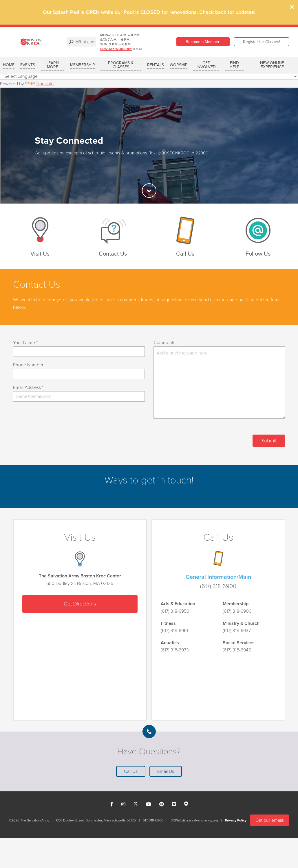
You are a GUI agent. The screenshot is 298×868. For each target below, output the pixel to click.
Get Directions (80, 604)
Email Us (166, 771)
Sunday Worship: (146, 49)
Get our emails (270, 820)
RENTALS (156, 65)
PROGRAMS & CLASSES (121, 65)
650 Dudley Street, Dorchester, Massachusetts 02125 (96, 820)
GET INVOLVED (206, 65)
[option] (149, 146)
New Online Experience (272, 65)
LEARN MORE (53, 65)
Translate (39, 84)
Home (9, 65)
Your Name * (25, 343)
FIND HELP (234, 65)
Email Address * (28, 387)
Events (28, 65)
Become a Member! (203, 42)
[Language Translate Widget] (149, 76)
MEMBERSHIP (82, 65)
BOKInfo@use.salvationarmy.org (194, 820)
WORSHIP (179, 65)
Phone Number (28, 365)
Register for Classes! (262, 42)
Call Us (131, 771)
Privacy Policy (236, 820)
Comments (164, 343)
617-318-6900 (153, 820)
